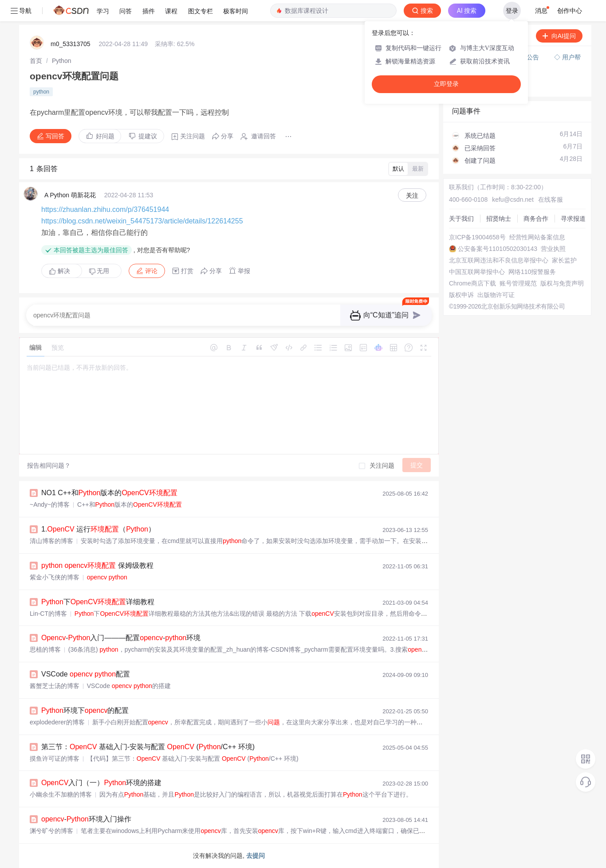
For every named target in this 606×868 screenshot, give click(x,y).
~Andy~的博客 (50, 504)
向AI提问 (559, 36)
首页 (36, 61)
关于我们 (461, 219)
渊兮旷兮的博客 (51, 831)
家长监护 (564, 260)
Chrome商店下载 (472, 283)
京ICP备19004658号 (477, 237)
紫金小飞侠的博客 (55, 577)
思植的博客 (45, 649)
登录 (512, 11)
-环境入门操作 (86, 819)
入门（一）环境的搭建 (101, 783)
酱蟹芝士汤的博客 (55, 686)
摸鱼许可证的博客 (55, 759)
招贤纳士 (499, 219)
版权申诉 (461, 295)
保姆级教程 (97, 565)
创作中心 (570, 11)
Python (62, 61)
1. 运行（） (98, 529)
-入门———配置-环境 (121, 638)
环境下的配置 (85, 710)
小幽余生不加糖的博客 (61, 794)
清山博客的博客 (51, 541)
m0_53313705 (71, 44)
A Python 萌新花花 (70, 195)
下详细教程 (98, 602)
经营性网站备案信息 (537, 237)
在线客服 (551, 199)
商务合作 (536, 219)
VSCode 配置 (86, 674)
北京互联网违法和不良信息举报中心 (499, 260)
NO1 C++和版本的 (109, 493)
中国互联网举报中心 (477, 272)
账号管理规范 (518, 283)
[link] (36, 61)
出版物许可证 (496, 295)
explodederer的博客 (57, 722)
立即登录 (446, 84)
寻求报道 (573, 219)
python (41, 92)
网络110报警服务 (532, 272)
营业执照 (553, 249)
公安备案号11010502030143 (498, 249)
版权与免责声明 (562, 283)
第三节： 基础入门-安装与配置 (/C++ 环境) (148, 747)
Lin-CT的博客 (48, 614)
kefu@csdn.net (513, 199)
